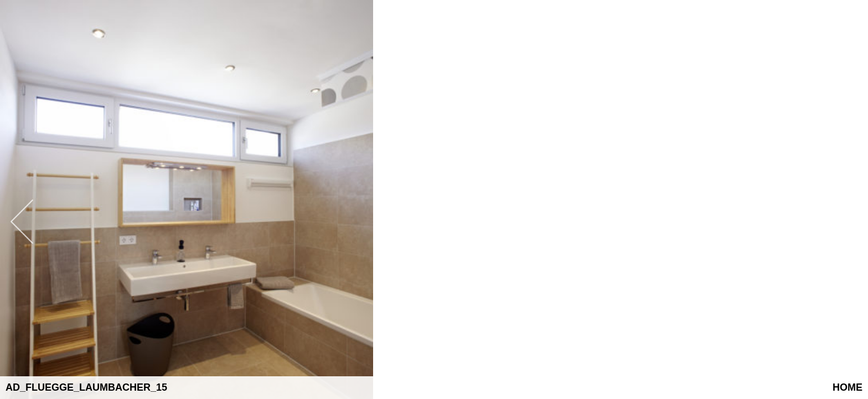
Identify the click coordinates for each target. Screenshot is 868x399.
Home (848, 387)
